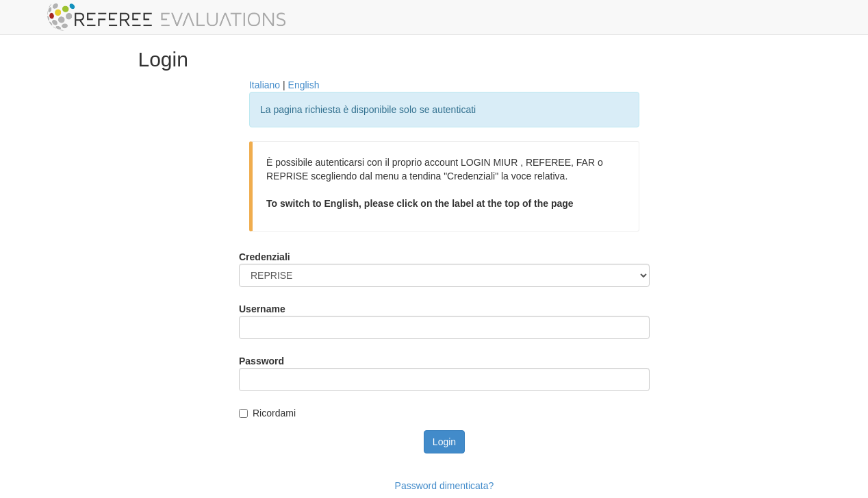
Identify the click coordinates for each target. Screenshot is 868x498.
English (304, 85)
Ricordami (274, 413)
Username (262, 309)
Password (261, 361)
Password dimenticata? (445, 486)
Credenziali (265, 257)
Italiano (265, 85)
